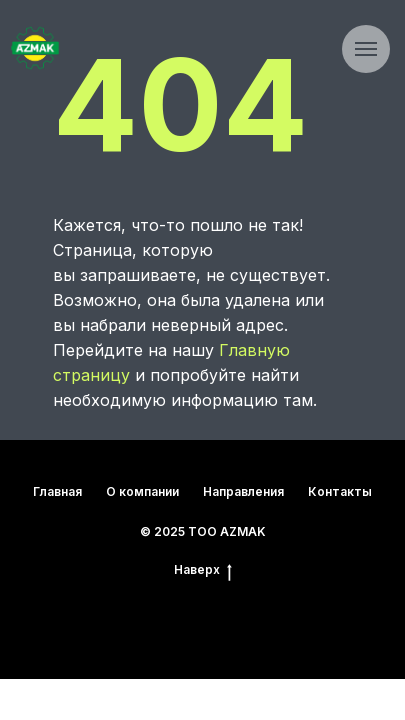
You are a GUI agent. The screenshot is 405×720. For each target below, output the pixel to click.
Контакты (340, 491)
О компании (142, 491)
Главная (57, 491)
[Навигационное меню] (366, 49)
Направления (243, 491)
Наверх (203, 570)
